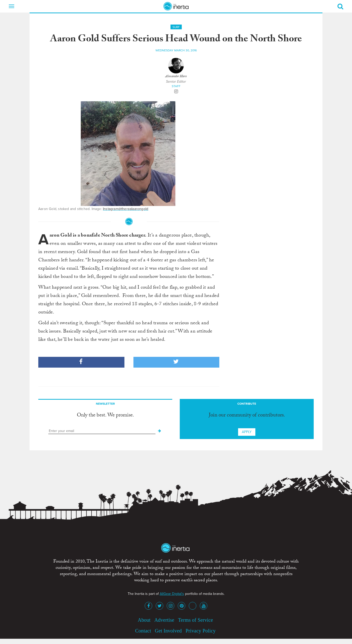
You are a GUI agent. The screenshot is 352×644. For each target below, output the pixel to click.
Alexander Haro (176, 77)
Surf (176, 27)
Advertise (164, 620)
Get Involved (168, 631)
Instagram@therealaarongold (126, 209)
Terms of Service (196, 620)
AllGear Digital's (172, 594)
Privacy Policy (201, 631)
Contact (143, 631)
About (144, 620)
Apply (247, 432)
